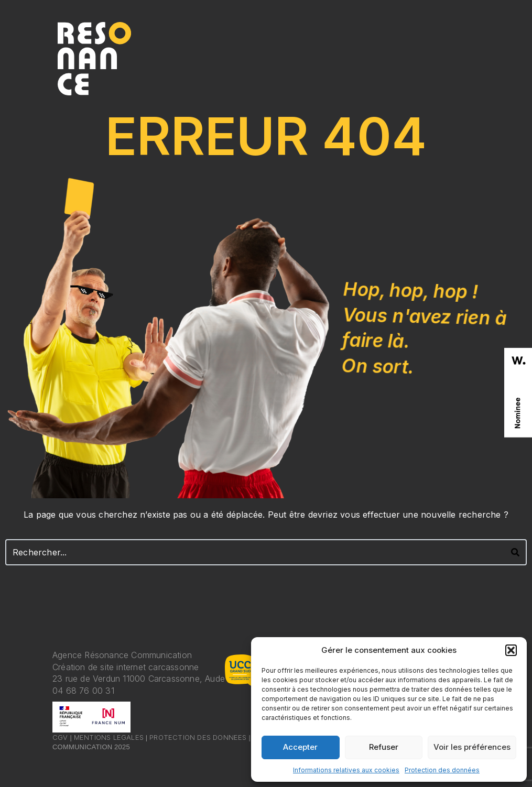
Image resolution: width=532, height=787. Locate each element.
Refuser (384, 747)
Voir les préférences (472, 747)
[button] (511, 650)
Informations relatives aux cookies (346, 770)
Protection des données (442, 770)
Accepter (300, 747)
